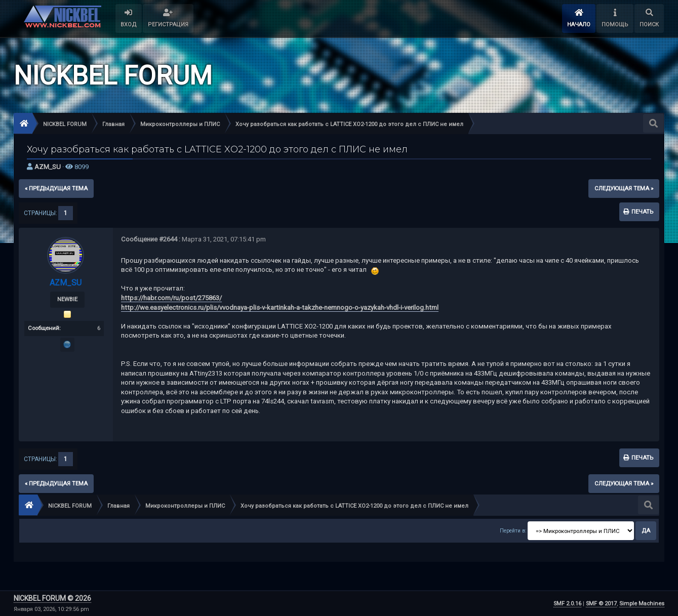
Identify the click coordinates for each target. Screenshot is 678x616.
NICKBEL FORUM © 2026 (52, 598)
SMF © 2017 (601, 604)
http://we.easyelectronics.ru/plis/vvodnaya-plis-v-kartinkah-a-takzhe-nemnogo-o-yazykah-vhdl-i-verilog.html (280, 307)
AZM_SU (48, 167)
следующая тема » (624, 188)
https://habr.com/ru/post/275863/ (171, 298)
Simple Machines (642, 604)
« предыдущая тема (56, 188)
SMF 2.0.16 (567, 604)
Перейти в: (513, 531)
